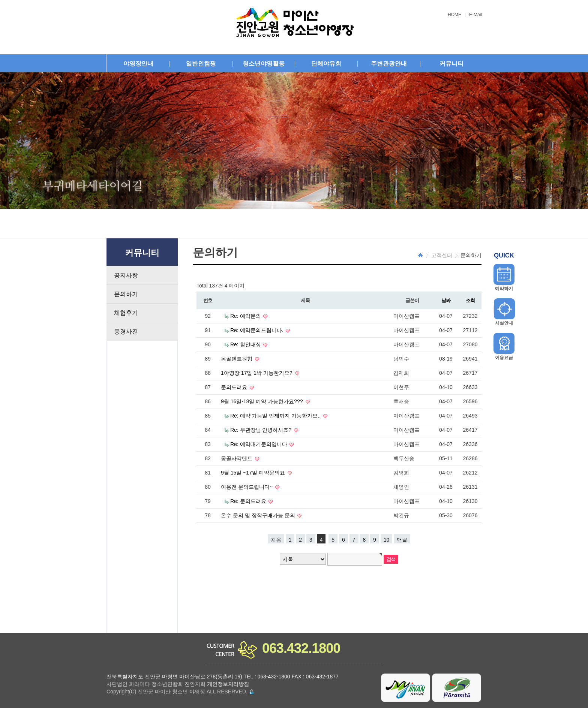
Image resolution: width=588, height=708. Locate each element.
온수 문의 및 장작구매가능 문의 (259, 515)
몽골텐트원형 (237, 359)
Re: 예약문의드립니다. (257, 330)
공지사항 (126, 275)
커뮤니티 (451, 64)
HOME (454, 15)
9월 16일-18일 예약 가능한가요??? (263, 401)
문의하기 (126, 294)
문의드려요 (235, 387)
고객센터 (442, 255)
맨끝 (402, 540)
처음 (276, 540)
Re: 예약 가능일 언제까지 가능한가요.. (276, 416)
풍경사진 (126, 332)
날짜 (446, 300)
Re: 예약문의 (246, 316)
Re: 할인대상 (246, 344)
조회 (470, 300)
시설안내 (504, 323)
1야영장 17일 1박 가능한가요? (257, 373)
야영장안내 (138, 64)
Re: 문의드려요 (249, 501)
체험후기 (126, 313)
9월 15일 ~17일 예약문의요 (254, 473)
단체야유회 (326, 64)
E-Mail (475, 15)
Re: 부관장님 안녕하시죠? (262, 430)
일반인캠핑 (201, 64)
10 (387, 540)
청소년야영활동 (264, 64)
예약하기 (504, 289)
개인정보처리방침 (228, 684)
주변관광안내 (389, 64)
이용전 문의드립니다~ (247, 487)
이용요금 (504, 358)
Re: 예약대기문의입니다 (259, 444)
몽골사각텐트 (237, 458)
